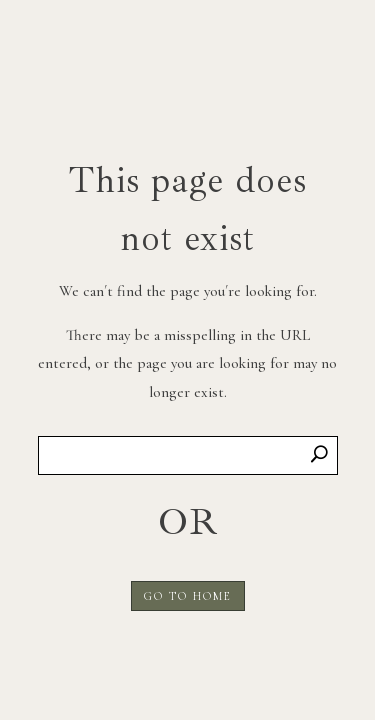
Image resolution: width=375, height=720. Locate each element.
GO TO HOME (188, 596)
